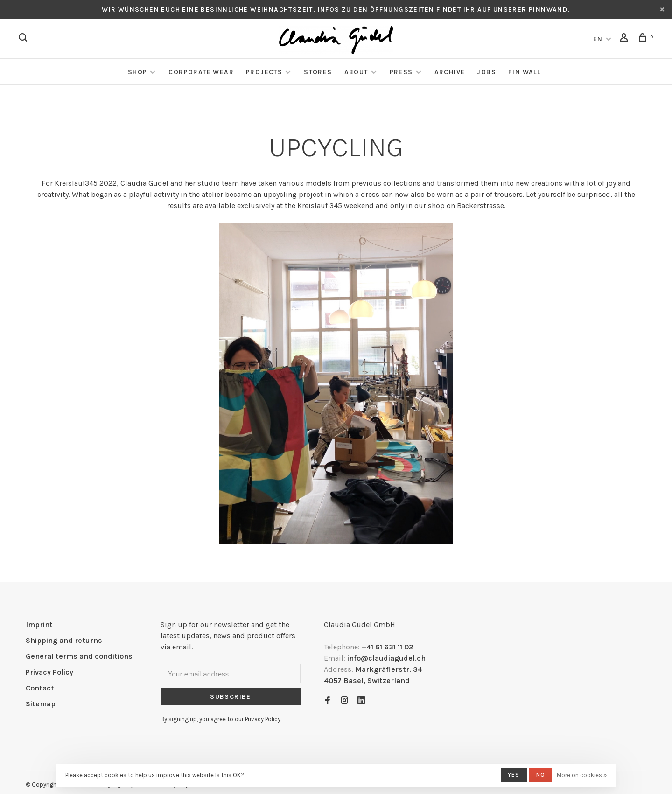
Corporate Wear (201, 72)
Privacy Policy (49, 672)
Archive (450, 72)
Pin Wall (524, 72)
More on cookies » (582, 775)
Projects (264, 72)
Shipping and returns (64, 640)
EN (598, 39)
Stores (318, 72)
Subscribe (231, 697)
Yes (514, 775)
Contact (40, 688)
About (356, 72)
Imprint (39, 624)
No (541, 775)
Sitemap (41, 704)
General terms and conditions (79, 656)
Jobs (486, 72)
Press (401, 72)
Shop (138, 72)
